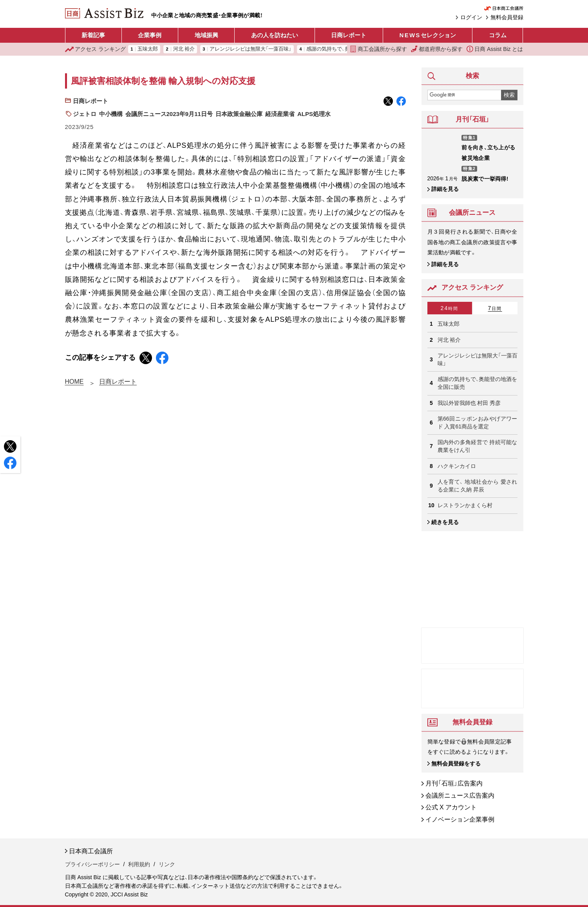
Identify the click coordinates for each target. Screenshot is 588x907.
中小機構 (111, 114)
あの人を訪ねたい (275, 35)
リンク (167, 865)
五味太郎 (148, 49)
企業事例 (150, 35)
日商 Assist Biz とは (495, 49)
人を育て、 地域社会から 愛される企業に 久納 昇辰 (478, 486)
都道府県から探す (437, 49)
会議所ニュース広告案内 (460, 795)
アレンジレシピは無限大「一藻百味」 (251, 49)
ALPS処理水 (314, 114)
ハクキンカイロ (457, 466)
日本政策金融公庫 (239, 114)
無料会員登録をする (456, 764)
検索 (509, 95)
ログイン (471, 17)
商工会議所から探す (378, 49)
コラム (498, 35)
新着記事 (93, 35)
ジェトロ (85, 114)
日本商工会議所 (91, 851)
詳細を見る (445, 189)
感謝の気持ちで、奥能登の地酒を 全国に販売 (478, 383)
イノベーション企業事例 (460, 819)
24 (450, 308)
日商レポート (349, 35)
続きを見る (445, 522)
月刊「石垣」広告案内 (454, 784)
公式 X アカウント (451, 808)
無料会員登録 (507, 17)
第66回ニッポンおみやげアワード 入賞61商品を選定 (478, 423)
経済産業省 (280, 114)
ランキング (96, 49)
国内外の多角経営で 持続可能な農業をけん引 (478, 446)
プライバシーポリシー (92, 865)
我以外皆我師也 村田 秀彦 (469, 403)
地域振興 (206, 35)
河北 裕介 (184, 49)
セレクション (428, 35)
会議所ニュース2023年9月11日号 (169, 114)
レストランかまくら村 (465, 505)
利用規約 (139, 865)
